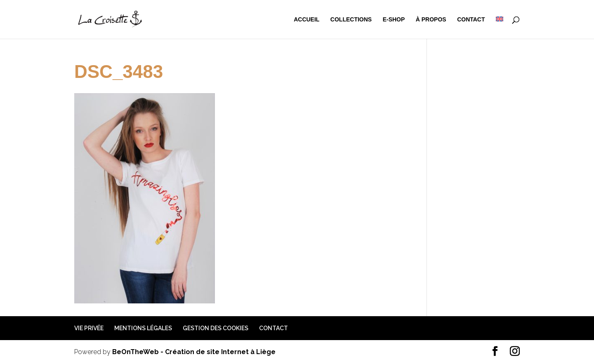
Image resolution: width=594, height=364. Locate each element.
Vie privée (89, 328)
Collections (351, 20)
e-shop (394, 20)
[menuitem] (500, 28)
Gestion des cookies (216, 328)
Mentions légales (143, 328)
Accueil (306, 20)
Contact (471, 20)
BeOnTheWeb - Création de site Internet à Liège (194, 352)
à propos (431, 20)
